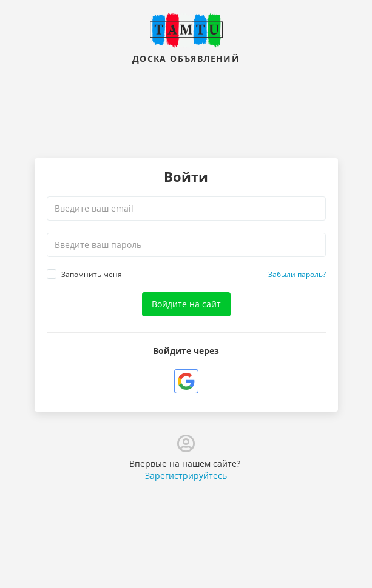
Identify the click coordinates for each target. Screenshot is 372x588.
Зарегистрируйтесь (186, 476)
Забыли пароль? (297, 274)
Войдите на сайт (186, 304)
